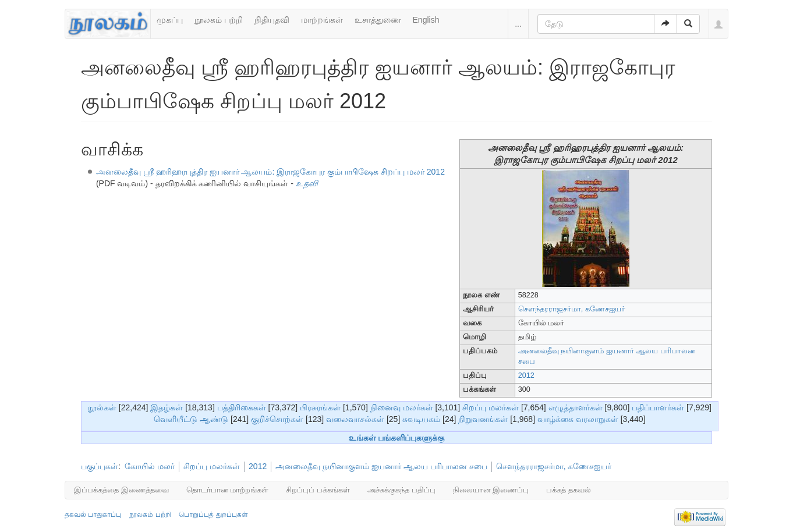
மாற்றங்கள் (322, 20)
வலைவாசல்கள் (355, 419)
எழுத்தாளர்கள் (576, 407)
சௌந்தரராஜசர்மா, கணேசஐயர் (572, 309)
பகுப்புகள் (100, 466)
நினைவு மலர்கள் (402, 407)
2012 (526, 375)
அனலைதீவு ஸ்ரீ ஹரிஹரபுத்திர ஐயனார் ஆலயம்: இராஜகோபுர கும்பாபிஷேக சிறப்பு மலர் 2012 (270, 172)
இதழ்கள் (167, 407)
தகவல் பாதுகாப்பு (93, 515)
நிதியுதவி (272, 20)
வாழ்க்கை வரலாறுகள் (578, 419)
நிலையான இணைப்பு (491, 490)
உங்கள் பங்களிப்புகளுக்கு (397, 438)
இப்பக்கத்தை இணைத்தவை (121, 490)
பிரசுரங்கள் (320, 407)
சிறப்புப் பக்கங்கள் (318, 490)
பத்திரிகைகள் (242, 407)
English (426, 20)
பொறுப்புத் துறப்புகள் (213, 515)
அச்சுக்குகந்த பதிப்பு (401, 490)
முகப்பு (170, 20)
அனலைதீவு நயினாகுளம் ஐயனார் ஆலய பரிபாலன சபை (381, 466)
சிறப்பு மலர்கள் (491, 407)
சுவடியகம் (421, 419)
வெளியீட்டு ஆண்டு (191, 419)
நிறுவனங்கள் (483, 419)
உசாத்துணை (378, 20)
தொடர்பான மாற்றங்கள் (228, 490)
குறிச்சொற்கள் (277, 419)
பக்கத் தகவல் (569, 490)
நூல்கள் (102, 407)
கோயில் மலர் (150, 466)
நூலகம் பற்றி (219, 20)
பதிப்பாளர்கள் (658, 407)
